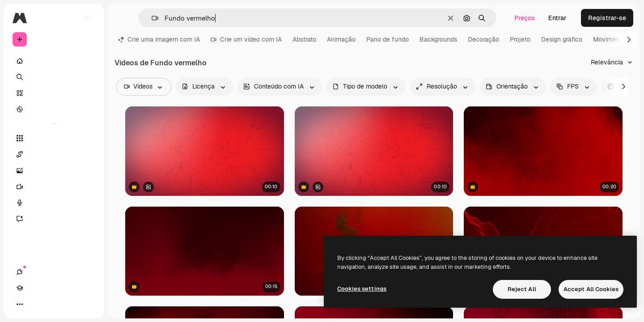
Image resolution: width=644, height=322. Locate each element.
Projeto (520, 39)
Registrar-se (607, 18)
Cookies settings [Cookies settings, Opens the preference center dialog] (362, 289)
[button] (151, 18)
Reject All (522, 289)
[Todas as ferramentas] (54, 138)
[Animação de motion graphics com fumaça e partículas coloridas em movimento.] (205, 251)
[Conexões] (20, 304)
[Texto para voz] (54, 203)
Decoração (483, 39)
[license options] (204, 87)
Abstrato (304, 39)
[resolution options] (443, 87)
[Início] (54, 61)
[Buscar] (54, 77)
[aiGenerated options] (280, 87)
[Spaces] (54, 154)
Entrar (557, 18)
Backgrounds (438, 39)
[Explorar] (54, 109)
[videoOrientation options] (513, 87)
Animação (341, 39)
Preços (525, 18)
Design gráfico (562, 39)
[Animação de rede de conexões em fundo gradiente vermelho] (205, 151)
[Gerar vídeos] (54, 186)
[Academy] (36, 304)
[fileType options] (366, 87)
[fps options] (574, 87)
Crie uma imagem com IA (159, 39)
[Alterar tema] (52, 304)
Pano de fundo (388, 39)
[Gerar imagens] (54, 170)
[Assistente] (54, 219)
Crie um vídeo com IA (246, 39)
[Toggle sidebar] (88, 18)
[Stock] (54, 93)
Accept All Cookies (591, 289)
